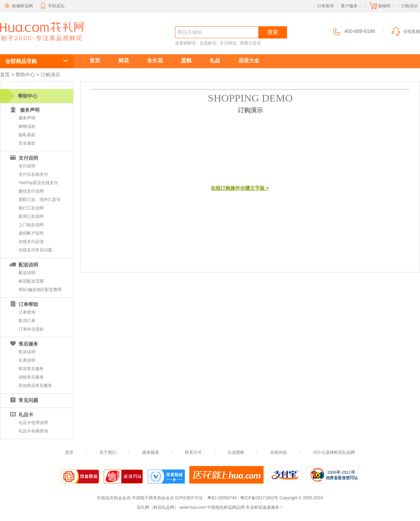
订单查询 (325, 6)
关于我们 (108, 452)
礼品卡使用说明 (33, 423)
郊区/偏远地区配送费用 (40, 290)
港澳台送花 (250, 43)
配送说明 (23, 265)
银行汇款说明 (31, 208)
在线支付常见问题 (35, 250)
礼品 (215, 60)
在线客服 (405, 32)
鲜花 (124, 60)
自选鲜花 (208, 43)
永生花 (155, 60)
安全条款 (27, 143)
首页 (95, 60)
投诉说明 (27, 352)
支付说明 (23, 158)
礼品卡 (21, 415)
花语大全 (249, 60)
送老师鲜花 (185, 43)
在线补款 (279, 452)
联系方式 (193, 452)
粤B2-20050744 (222, 498)
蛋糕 (186, 60)
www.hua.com (193, 507)
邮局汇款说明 (31, 216)
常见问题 (23, 400)
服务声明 (27, 118)
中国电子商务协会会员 (153, 498)
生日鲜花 (228, 43)
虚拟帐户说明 (31, 233)
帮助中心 (25, 75)
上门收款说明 (31, 225)
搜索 (273, 32)
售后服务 (23, 344)
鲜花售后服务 (31, 369)
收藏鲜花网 (18, 6)
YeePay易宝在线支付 (38, 183)
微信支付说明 (31, 191)
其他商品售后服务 (35, 385)
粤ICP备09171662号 (259, 498)
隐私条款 (27, 135)
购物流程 (27, 126)
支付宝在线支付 (33, 174)
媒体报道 (150, 452)
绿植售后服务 (31, 377)
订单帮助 (23, 304)
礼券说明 (27, 360)
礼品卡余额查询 (33, 431)
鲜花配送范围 (31, 281)
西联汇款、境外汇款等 (40, 200)
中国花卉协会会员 (114, 498)
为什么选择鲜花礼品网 (334, 452)
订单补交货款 (31, 329)
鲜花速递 (25, 44)
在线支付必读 (31, 242)
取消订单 (27, 321)
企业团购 (236, 452)
